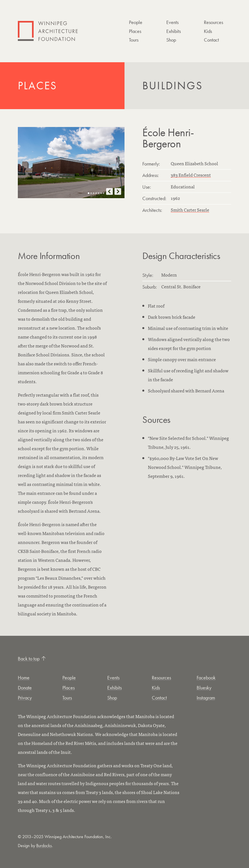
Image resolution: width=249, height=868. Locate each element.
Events (172, 22)
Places (135, 31)
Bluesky (204, 688)
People (136, 22)
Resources (213, 22)
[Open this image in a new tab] (71, 163)
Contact (211, 40)
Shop (171, 40)
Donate (25, 688)
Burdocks (44, 846)
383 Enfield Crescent (191, 175)
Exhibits (174, 31)
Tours (134, 40)
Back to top (32, 659)
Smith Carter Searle (190, 210)
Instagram (206, 698)
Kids (208, 31)
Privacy (25, 698)
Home (24, 678)
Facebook (206, 678)
